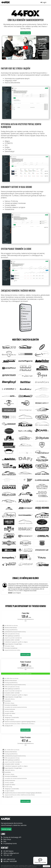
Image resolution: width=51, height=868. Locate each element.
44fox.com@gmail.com (10, 853)
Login (43, 2)
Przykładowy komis (9, 843)
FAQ (4, 841)
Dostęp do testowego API (11, 837)
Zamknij (46, 866)
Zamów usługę (25, 33)
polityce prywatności (32, 867)
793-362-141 (7, 855)
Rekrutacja (6, 839)
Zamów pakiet (25, 655)
